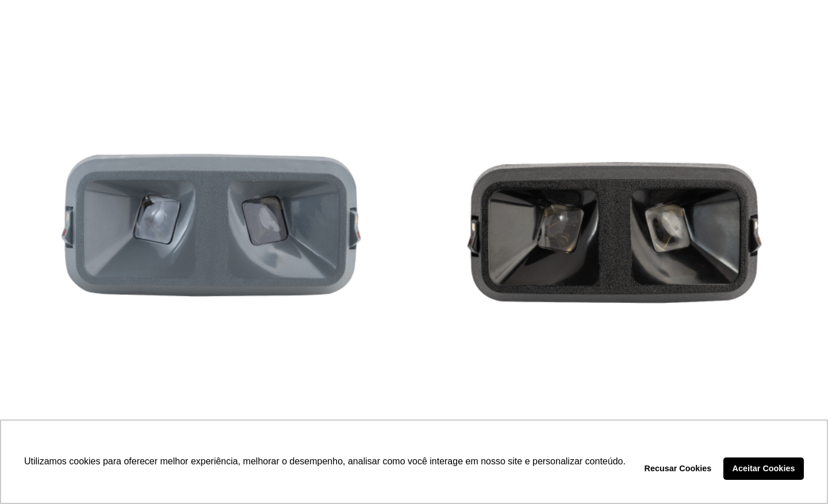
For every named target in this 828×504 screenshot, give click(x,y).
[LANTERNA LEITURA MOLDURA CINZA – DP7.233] (212, 228)
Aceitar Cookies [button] (764, 468)
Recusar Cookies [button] (678, 468)
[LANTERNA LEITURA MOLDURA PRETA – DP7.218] (616, 228)
